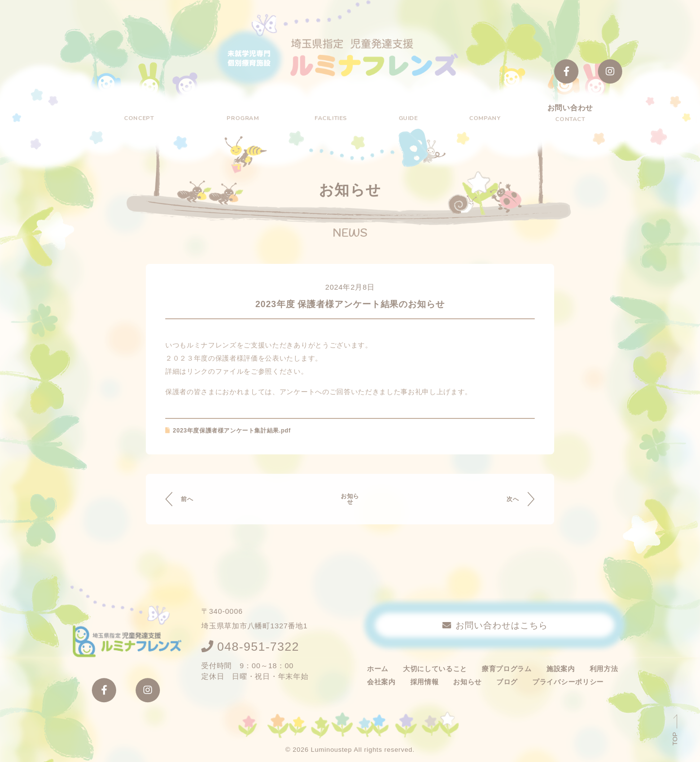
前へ (192, 501)
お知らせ (350, 501)
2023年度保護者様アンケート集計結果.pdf (238, 433)
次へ (508, 501)
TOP (675, 738)
